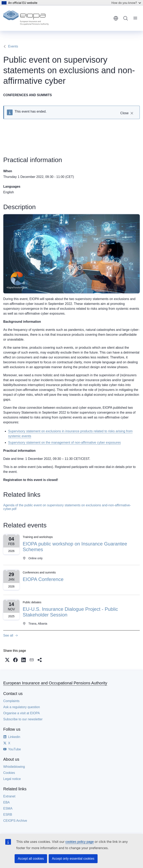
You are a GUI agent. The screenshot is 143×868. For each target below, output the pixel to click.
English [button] (116, 18)
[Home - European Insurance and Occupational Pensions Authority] (26, 18)
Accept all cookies (31, 859)
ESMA (8, 808)
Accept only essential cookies (73, 859)
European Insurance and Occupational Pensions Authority (55, 683)
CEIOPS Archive (15, 821)
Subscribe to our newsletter (23, 719)
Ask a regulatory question (22, 707)
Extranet (9, 796)
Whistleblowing (14, 767)
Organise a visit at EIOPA (22, 713)
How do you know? (126, 3)
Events (13, 46)
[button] (7, 660)
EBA (6, 802)
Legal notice (12, 779)
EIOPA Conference (43, 579)
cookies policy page (80, 842)
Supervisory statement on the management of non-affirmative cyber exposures (65, 443)
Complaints (11, 701)
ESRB (8, 815)
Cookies (9, 773)
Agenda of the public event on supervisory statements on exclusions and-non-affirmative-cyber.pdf (67, 507)
